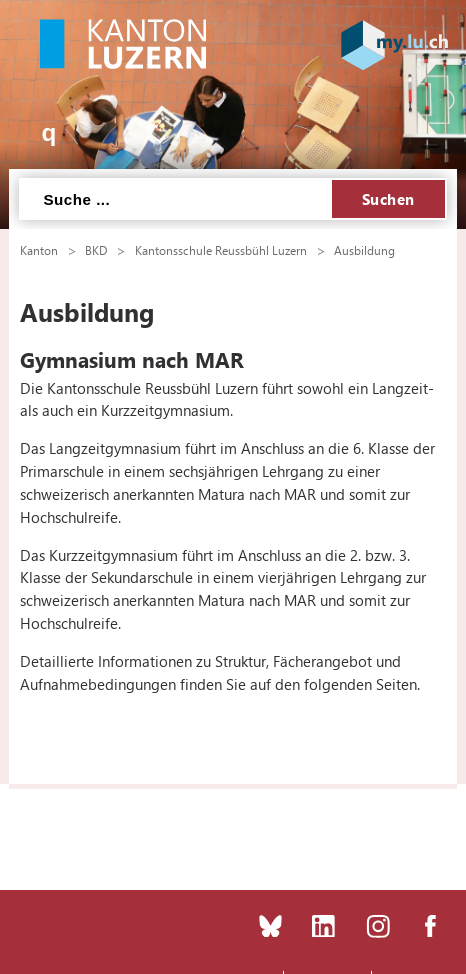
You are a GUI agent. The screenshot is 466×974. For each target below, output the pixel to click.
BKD (96, 250)
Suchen (388, 199)
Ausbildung (364, 250)
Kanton (39, 250)
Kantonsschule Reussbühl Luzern (221, 250)
